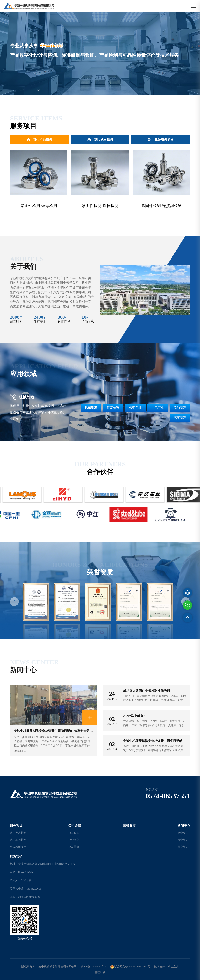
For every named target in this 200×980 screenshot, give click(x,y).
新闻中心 (184, 826)
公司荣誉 (74, 847)
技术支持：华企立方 (166, 967)
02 (38, 90)
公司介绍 (75, 826)
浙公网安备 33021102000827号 (130, 967)
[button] (14, 602)
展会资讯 (183, 847)
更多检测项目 (161, 139)
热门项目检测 (100, 139)
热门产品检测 (39, 139)
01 (23, 90)
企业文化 (74, 840)
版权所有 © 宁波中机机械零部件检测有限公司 (49, 967)
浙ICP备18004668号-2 (93, 967)
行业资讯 (183, 840)
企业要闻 (183, 833)
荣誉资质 (129, 826)
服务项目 (16, 826)
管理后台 (100, 972)
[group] (39, 183)
